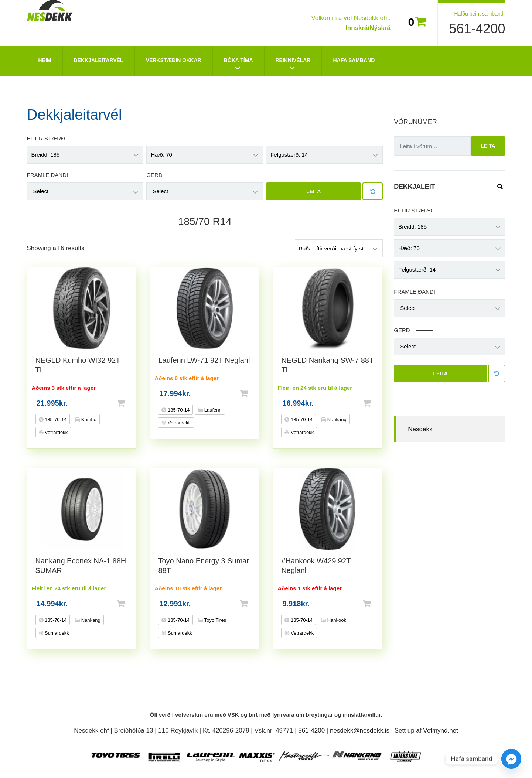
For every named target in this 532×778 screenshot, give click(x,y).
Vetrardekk (56, 432)
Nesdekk (420, 429)
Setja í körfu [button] (133, 403)
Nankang (336, 419)
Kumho (88, 419)
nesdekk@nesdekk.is (360, 731)
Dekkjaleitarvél (99, 60)
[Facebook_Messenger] (511, 759)
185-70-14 (55, 419)
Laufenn (212, 410)
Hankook (336, 620)
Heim (45, 60)
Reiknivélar (293, 60)
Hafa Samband (354, 60)
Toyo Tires (214, 620)
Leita (313, 191)
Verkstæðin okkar (174, 60)
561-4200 (477, 29)
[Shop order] (339, 248)
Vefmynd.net (441, 731)
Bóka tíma (238, 60)
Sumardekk (56, 633)
